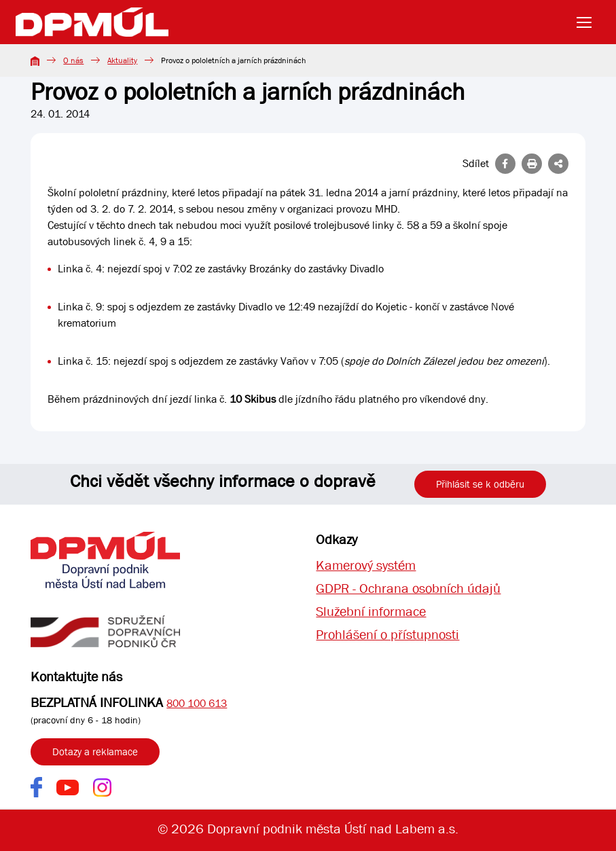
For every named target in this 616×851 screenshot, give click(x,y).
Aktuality (122, 60)
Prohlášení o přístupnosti (387, 635)
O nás (73, 60)
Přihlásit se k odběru (480, 484)
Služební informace (371, 612)
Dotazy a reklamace (95, 752)
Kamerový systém (366, 565)
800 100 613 (197, 703)
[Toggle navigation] (588, 22)
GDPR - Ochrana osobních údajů (408, 589)
